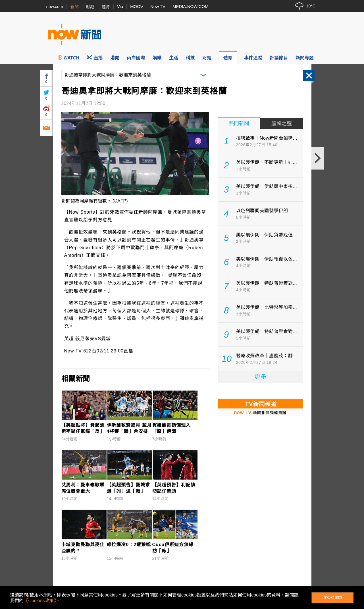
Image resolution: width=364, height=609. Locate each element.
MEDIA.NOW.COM (191, 6)
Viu (120, 6)
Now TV (158, 6)
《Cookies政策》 (40, 601)
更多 (260, 377)
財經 (90, 7)
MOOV (137, 6)
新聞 (74, 7)
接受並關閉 (333, 598)
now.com (55, 6)
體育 (106, 7)
